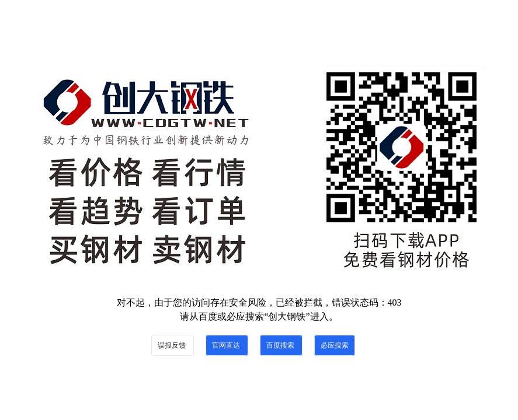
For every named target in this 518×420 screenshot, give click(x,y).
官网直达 (227, 345)
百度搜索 (281, 345)
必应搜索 (335, 345)
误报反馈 (173, 345)
